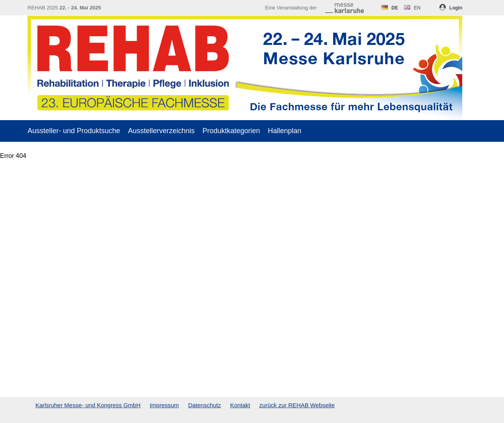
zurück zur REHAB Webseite (297, 405)
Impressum (164, 405)
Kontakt (240, 405)
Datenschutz (205, 405)
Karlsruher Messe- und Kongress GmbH (88, 405)
